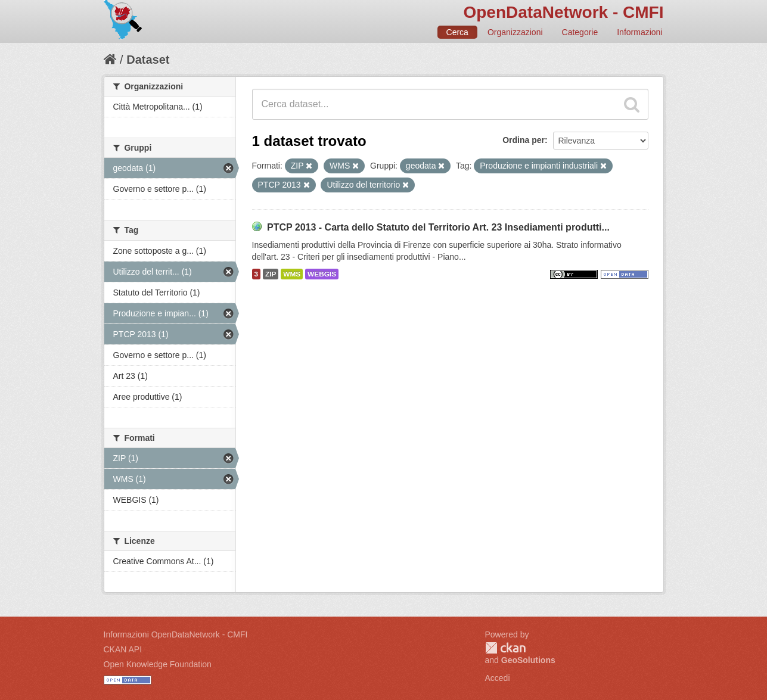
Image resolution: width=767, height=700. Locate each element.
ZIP (271, 274)
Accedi (498, 678)
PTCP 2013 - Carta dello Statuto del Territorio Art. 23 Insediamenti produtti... (438, 227)
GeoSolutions (528, 660)
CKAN (505, 648)
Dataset (148, 60)
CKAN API (123, 649)
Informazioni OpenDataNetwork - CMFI (176, 634)
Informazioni (639, 32)
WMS (292, 274)
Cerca (457, 32)
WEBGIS (322, 274)
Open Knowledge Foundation (158, 664)
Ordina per (524, 140)
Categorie (580, 32)
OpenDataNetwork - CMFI (563, 12)
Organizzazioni (515, 32)
